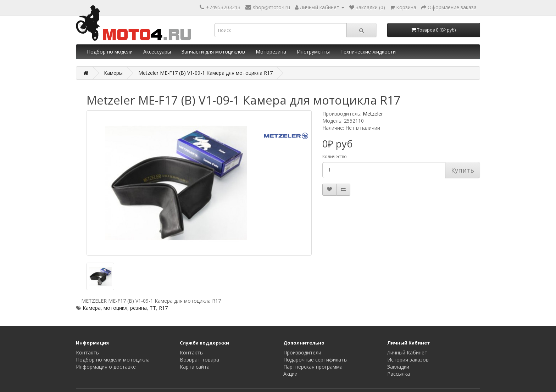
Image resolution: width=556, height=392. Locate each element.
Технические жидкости (368, 52)
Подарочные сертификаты (315, 360)
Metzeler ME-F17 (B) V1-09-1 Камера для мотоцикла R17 (205, 73)
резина (138, 308)
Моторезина (271, 52)
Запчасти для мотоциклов (213, 52)
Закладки (398, 367)
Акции (290, 374)
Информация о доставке (106, 367)
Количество (335, 156)
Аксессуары (157, 52)
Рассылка (399, 374)
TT (153, 308)
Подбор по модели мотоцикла (113, 360)
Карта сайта (195, 367)
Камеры (113, 73)
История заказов (408, 360)
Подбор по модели (110, 52)
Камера (92, 308)
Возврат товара (199, 360)
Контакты (88, 352)
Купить (463, 170)
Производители (302, 352)
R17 (163, 308)
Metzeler (373, 114)
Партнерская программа (313, 367)
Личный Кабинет (407, 352)
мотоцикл (115, 308)
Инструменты (313, 52)
